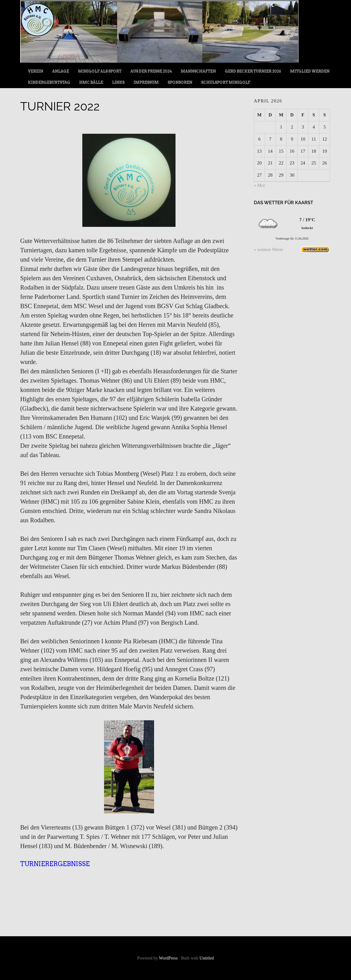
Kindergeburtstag (49, 82)
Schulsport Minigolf (226, 82)
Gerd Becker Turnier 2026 (253, 71)
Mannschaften (198, 71)
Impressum (146, 82)
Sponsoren (180, 82)
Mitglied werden (310, 71)
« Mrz (259, 185)
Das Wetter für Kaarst (283, 203)
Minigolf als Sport (100, 71)
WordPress (168, 958)
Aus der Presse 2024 (151, 71)
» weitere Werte (268, 249)
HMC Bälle (91, 82)
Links (118, 82)
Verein (36, 71)
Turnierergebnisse (55, 864)
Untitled (207, 958)
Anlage (61, 71)
